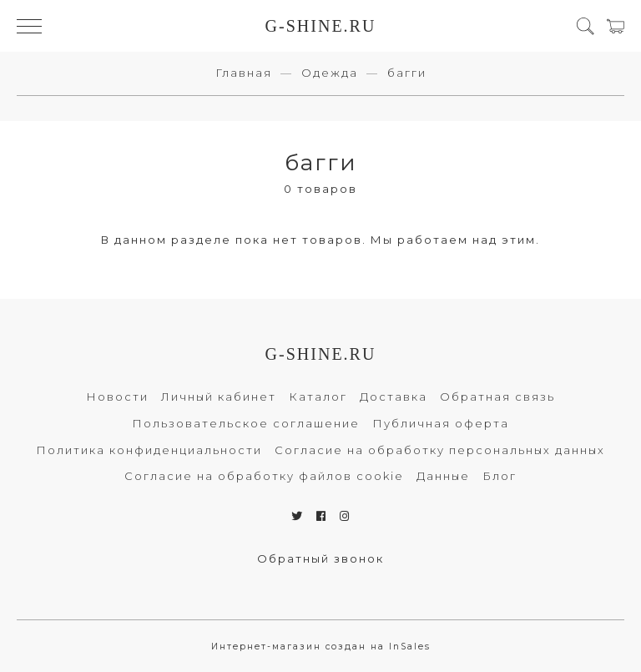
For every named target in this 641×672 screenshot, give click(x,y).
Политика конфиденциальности (149, 450)
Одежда (330, 73)
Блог (500, 476)
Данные (443, 476)
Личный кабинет (219, 397)
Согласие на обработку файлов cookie (264, 476)
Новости (117, 397)
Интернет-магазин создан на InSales (321, 647)
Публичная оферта (441, 423)
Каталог (318, 397)
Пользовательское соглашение (246, 423)
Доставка (394, 397)
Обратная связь (497, 397)
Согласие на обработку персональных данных (440, 450)
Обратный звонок (320, 558)
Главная (244, 73)
